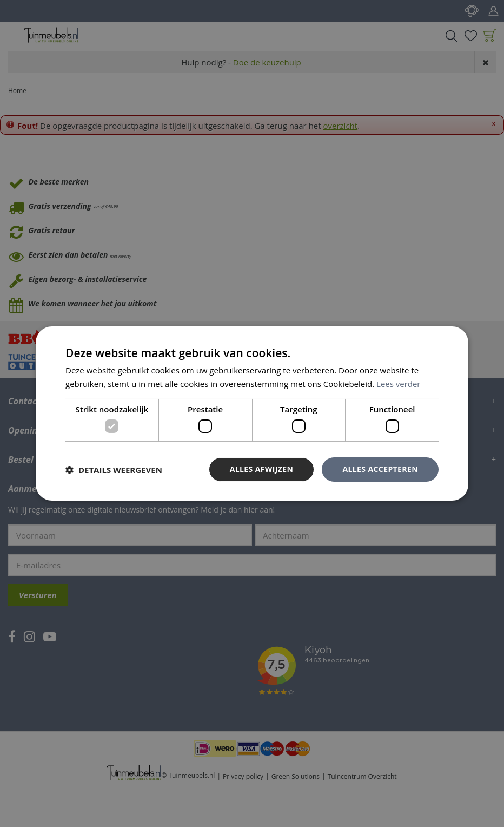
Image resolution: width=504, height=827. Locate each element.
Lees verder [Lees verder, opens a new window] (399, 384)
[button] (114, 470)
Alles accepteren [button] (380, 469)
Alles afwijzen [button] (262, 469)
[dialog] (252, 413)
